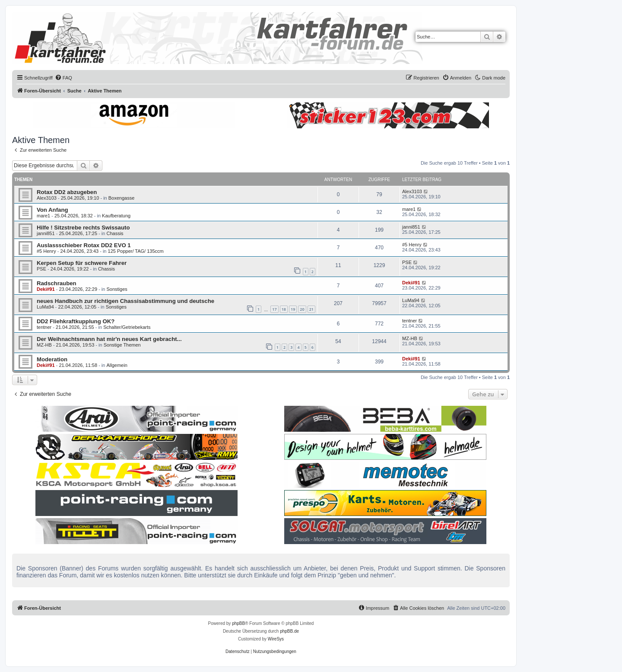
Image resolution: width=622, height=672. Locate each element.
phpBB (238, 623)
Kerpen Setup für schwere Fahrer (82, 263)
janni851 (46, 233)
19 (293, 309)
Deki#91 (46, 289)
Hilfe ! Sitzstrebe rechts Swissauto (83, 228)
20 (302, 309)
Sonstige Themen (122, 345)
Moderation (52, 359)
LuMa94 (45, 307)
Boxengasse (122, 198)
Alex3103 (47, 198)
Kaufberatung (116, 216)
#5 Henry (46, 251)
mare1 (43, 216)
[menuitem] (63, 78)
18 (284, 309)
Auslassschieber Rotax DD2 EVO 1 (84, 245)
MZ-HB (44, 345)
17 (274, 309)
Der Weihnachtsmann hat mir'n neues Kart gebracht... (109, 339)
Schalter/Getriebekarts (127, 327)
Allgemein (117, 365)
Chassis (115, 233)
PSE (41, 269)
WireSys (276, 639)
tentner (44, 327)
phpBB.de (289, 631)
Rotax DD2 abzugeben (67, 192)
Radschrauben (57, 283)
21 (311, 309)
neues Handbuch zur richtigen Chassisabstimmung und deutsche (125, 301)
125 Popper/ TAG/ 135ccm (136, 251)
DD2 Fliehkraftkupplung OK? (76, 321)
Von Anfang (52, 210)
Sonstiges (117, 289)
